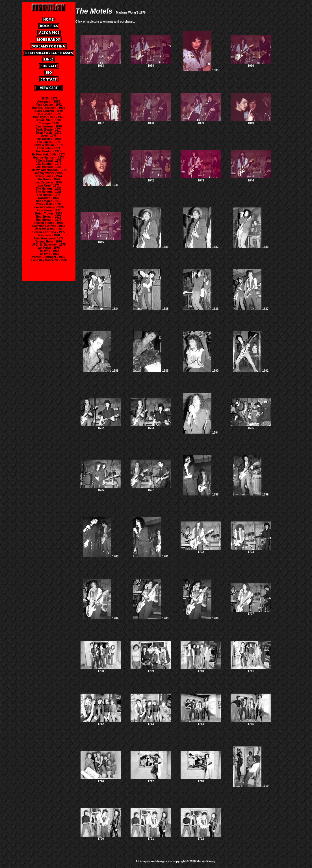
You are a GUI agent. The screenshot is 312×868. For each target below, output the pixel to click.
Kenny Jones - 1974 (48, 176)
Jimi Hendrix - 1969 (48, 167)
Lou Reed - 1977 (49, 186)
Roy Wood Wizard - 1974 (49, 226)
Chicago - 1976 (49, 123)
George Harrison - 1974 (49, 158)
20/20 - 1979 (49, 99)
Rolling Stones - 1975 (48, 223)
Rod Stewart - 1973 (48, 220)
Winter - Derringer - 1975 (49, 257)
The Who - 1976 (48, 254)
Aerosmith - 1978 (49, 102)
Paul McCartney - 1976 (49, 207)
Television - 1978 (48, 235)
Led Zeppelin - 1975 (49, 182)
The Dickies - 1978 (49, 139)
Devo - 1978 (49, 136)
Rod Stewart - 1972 (48, 217)
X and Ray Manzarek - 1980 (49, 260)
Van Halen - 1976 (49, 248)
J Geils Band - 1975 (49, 161)
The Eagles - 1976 (49, 142)
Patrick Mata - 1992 (49, 204)
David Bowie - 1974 (49, 130)
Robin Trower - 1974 (48, 214)
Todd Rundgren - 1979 (49, 238)
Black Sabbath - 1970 (49, 111)
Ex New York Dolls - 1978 (49, 154)
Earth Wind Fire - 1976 (49, 145)
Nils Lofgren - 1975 (48, 201)
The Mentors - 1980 (49, 189)
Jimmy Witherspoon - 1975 (49, 170)
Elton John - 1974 (49, 148)
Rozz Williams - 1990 (49, 229)
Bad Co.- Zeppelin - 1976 (49, 108)
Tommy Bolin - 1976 (49, 242)
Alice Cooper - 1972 (49, 105)
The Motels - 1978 (48, 195)
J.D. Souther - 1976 (49, 164)
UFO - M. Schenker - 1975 (49, 245)
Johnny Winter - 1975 (49, 173)
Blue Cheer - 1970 (49, 114)
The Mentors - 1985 (49, 192)
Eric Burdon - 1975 (49, 151)
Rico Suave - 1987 (48, 210)
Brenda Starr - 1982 (49, 120)
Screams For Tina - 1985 (49, 232)
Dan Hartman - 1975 (48, 126)
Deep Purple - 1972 (48, 133)
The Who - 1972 (48, 251)
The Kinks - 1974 (49, 179)
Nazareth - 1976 (48, 198)
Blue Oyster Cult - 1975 (48, 117)
